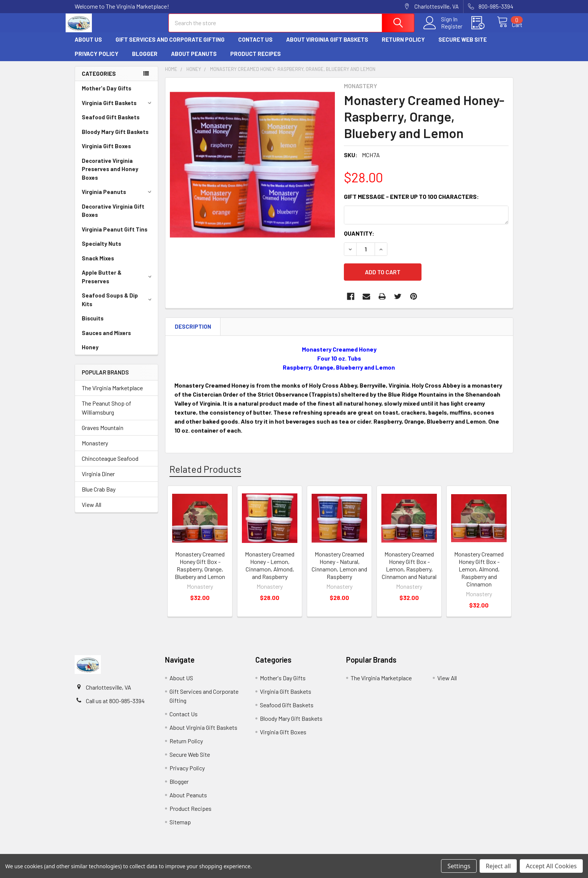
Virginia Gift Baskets (118, 110)
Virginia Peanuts (118, 198)
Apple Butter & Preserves (118, 283)
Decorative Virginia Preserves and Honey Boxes (110, 176)
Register (443, 30)
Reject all (498, 866)
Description (193, 329)
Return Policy (403, 46)
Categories (99, 80)
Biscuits (93, 325)
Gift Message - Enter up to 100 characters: (411, 203)
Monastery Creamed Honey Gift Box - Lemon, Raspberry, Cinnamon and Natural (409, 568)
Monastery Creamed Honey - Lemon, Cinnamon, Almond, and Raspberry (270, 568)
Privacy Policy (97, 60)
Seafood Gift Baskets (111, 124)
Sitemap (180, 824)
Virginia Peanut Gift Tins (115, 236)
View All (91, 511)
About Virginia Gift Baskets (327, 46)
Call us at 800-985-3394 (115, 703)
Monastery (95, 450)
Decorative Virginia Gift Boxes (113, 217)
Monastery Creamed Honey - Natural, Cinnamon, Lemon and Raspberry (339, 568)
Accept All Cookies (551, 866)
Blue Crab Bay (99, 496)
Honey (90, 354)
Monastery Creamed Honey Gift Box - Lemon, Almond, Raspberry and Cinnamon (479, 571)
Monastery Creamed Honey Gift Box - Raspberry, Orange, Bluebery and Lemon (200, 568)
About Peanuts (194, 60)
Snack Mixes (98, 265)
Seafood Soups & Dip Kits (118, 306)
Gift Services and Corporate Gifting (170, 46)
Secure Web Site (463, 46)
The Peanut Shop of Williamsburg (106, 414)
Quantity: (359, 240)
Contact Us (255, 46)
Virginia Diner (98, 480)
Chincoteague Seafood (110, 465)
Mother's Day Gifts (106, 95)
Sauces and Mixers (106, 340)
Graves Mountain (103, 434)
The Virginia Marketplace (112, 395)
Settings (459, 866)
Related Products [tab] (205, 471)
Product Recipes (256, 60)
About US (88, 46)
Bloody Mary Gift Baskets (115, 138)
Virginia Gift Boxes (106, 153)
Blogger (145, 60)
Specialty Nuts (101, 250)
